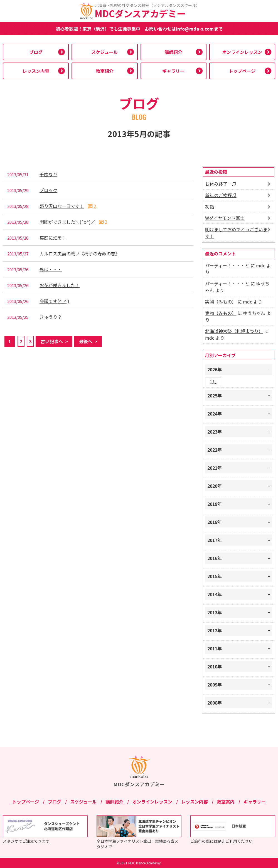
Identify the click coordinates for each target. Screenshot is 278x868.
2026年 (215, 369)
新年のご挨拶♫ (221, 195)
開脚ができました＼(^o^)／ (67, 222)
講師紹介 (173, 52)
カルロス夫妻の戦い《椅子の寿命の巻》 (80, 254)
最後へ (86, 341)
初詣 (210, 207)
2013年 (215, 612)
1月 (213, 381)
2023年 (215, 432)
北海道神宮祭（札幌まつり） (234, 331)
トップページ (242, 71)
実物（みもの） (221, 302)
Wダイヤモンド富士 (225, 218)
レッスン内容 (36, 71)
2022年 (215, 450)
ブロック (48, 190)
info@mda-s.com (195, 29)
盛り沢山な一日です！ (62, 206)
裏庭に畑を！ (53, 238)
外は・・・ (51, 269)
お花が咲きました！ (60, 285)
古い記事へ (52, 341)
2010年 (215, 666)
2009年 (215, 685)
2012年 (215, 630)
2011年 (215, 648)
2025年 (215, 396)
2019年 (215, 504)
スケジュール (104, 52)
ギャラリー (173, 71)
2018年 (215, 522)
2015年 (215, 576)
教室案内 (226, 802)
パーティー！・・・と (227, 265)
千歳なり (48, 174)
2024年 (215, 414)
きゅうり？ (51, 317)
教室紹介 (105, 71)
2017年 (215, 540)
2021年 (215, 468)
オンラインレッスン (242, 52)
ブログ (36, 52)
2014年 (215, 594)
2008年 (215, 703)
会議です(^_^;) (54, 301)
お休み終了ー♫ (221, 184)
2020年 (215, 486)
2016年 (215, 558)
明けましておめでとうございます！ (236, 233)
